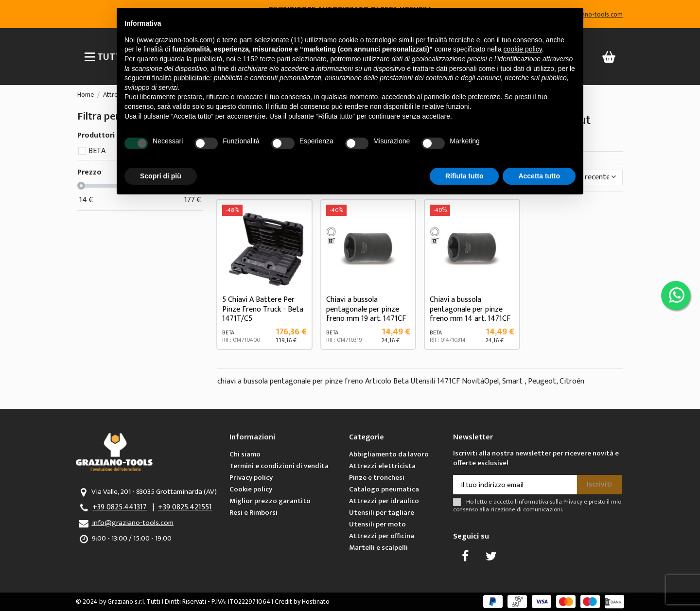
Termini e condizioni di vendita (279, 466)
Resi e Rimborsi (254, 513)
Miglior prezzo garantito (270, 501)
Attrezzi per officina (382, 536)
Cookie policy (251, 489)
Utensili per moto (377, 524)
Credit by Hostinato (302, 602)
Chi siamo (245, 454)
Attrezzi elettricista (382, 466)
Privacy (573, 502)
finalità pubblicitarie (181, 78)
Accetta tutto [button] (539, 176)
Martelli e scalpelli (378, 548)
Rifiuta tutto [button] (464, 176)
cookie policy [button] (523, 49)
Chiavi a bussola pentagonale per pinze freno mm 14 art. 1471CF (470, 309)
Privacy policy (251, 478)
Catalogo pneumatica (384, 489)
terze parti (275, 59)
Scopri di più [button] (161, 176)
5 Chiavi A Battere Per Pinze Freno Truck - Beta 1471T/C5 (263, 309)
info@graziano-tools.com (133, 523)
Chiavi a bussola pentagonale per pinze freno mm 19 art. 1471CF (366, 309)
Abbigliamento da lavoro (389, 454)
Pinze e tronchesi (377, 478)
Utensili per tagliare (382, 513)
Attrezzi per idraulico (384, 501)
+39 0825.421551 (185, 507)
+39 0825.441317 (120, 507)
